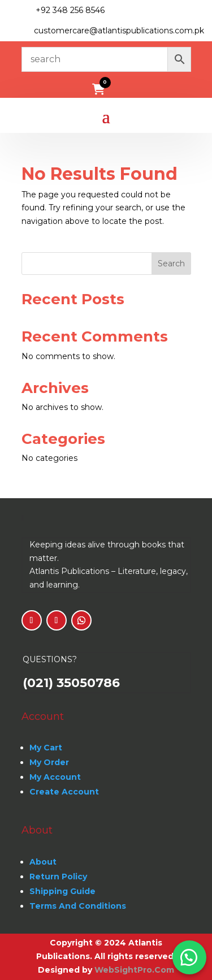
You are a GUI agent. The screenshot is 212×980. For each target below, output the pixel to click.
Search (171, 264)
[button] (189, 957)
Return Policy (58, 877)
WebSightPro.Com (134, 970)
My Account (55, 777)
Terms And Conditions (78, 906)
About (43, 862)
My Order (49, 762)
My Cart (46, 748)
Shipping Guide (62, 891)
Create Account (64, 792)
